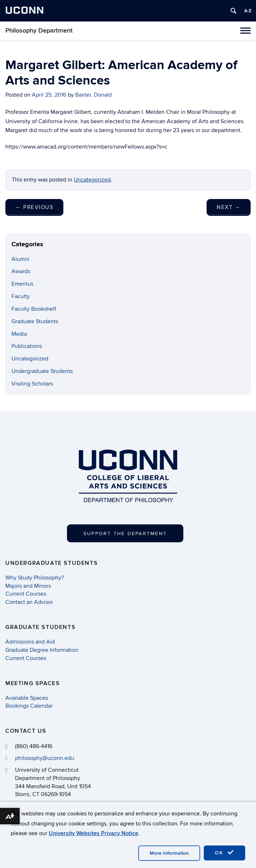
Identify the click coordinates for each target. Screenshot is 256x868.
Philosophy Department (39, 31)
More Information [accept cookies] (169, 853)
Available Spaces (27, 698)
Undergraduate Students (42, 371)
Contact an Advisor (29, 602)
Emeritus (22, 284)
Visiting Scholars (32, 384)
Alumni (20, 259)
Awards (21, 271)
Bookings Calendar (29, 706)
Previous (34, 207)
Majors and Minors (28, 586)
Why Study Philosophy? (35, 578)
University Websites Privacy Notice (93, 833)
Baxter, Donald (93, 95)
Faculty (21, 296)
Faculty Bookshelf (34, 309)
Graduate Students (35, 321)
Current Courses (26, 594)
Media (19, 334)
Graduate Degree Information (42, 650)
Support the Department (125, 534)
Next (229, 207)
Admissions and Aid (30, 642)
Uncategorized (92, 180)
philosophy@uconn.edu (45, 758)
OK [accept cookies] (224, 853)
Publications (27, 346)
